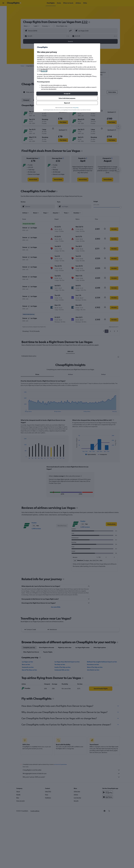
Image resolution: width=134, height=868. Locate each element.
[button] (67, 94)
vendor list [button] (44, 71)
